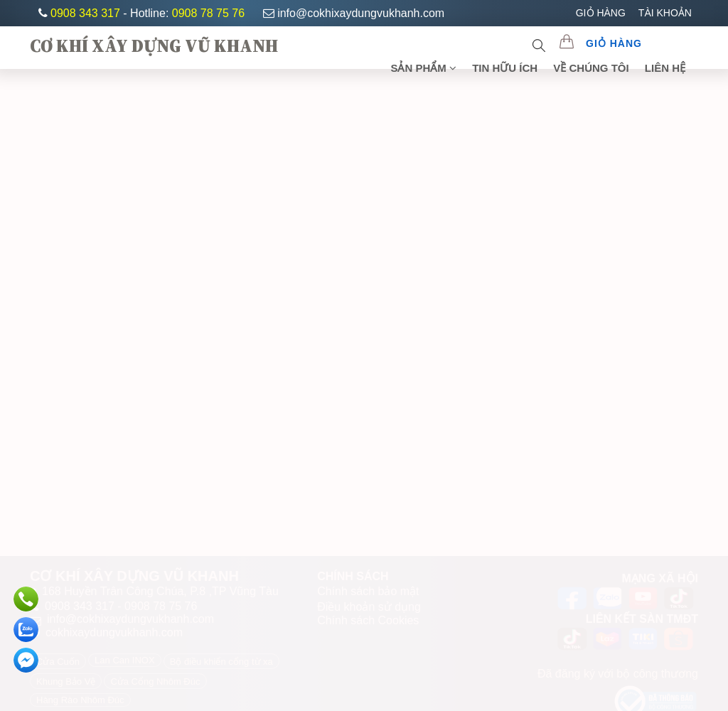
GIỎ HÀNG (601, 13)
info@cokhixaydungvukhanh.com (354, 13)
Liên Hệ (665, 68)
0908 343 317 (87, 13)
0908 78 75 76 (208, 13)
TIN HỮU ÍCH (505, 68)
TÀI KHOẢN (665, 13)
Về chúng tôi (591, 68)
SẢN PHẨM (423, 68)
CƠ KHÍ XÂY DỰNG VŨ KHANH (154, 46)
